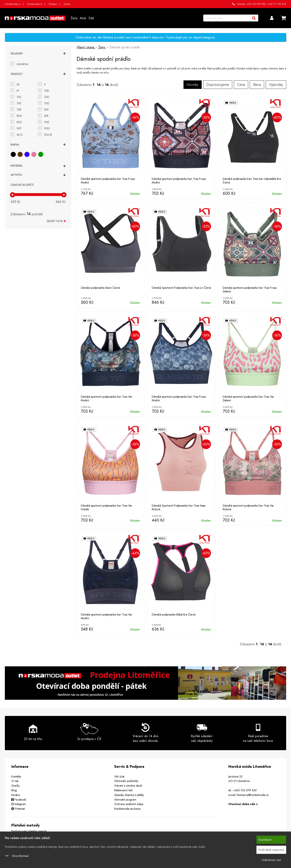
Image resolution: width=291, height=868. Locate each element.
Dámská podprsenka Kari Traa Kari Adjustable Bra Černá (252, 181)
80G (19, 116)
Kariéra (16, 795)
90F (19, 128)
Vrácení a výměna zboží (128, 786)
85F (46, 116)
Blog (14, 790)
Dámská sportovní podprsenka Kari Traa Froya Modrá (108, 181)
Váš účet (119, 776)
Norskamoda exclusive (127, 809)
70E (19, 103)
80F (46, 110)
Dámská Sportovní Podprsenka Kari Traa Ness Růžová (179, 507)
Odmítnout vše (271, 860)
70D (47, 97)
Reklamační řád (123, 790)
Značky (67, 4)
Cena (241, 85)
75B (19, 110)
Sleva (257, 85)
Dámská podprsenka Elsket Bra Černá (174, 615)
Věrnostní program (125, 800)
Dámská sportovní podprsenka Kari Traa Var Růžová (248, 507)
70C (19, 97)
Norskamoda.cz (13, 4)
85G (19, 122)
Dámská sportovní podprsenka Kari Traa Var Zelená (248, 398)
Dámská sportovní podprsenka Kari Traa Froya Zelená (250, 290)
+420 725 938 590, (256, 4)
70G (47, 103)
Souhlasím (265, 840)
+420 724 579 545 (245, 790)
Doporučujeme (218, 85)
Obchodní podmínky (126, 781)
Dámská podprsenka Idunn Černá (100, 288)
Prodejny (53, 4)
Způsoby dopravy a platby (129, 795)
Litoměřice (22, 64)
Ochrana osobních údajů (129, 804)
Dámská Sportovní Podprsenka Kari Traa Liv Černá (181, 288)
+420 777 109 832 (277, 4)
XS (18, 84)
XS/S (20, 135)
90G (47, 128)
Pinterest (18, 809)
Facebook (19, 800)
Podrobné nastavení (271, 850)
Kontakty (16, 776)
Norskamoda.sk (35, 4)
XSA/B (48, 135)
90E (47, 122)
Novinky (193, 85)
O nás (15, 781)
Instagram (19, 804)
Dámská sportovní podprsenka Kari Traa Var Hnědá (106, 507)
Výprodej (276, 85)
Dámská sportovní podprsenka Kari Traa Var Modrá (106, 398)
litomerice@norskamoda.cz (253, 795)
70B (46, 91)
